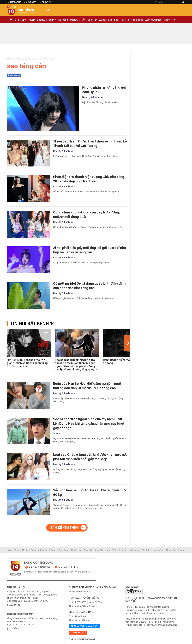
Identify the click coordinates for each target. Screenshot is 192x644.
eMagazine (16, 2)
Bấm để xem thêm (64, 528)
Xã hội (103, 20)
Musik (32, 20)
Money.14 (75, 20)
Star (17, 20)
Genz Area (31, 2)
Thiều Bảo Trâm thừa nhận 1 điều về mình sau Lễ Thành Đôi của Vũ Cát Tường (90, 144)
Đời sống (63, 20)
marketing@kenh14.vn (83, 606)
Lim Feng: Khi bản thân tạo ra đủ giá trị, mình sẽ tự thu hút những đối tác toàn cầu (27, 363)
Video (167, 20)
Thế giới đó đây (120, 550)
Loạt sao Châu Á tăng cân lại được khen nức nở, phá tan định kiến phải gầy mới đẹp (90, 457)
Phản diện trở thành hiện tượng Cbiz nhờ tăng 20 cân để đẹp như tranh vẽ (89, 179)
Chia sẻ (16, 75)
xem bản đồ (15, 605)
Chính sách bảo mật (82, 639)
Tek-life (125, 20)
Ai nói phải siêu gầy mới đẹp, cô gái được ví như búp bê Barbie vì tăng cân (90, 250)
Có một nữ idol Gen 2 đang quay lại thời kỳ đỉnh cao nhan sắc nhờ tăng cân (89, 286)
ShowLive (47, 2)
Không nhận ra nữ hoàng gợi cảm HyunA (104, 90)
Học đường (137, 20)
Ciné (24, 20)
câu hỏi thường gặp (40, 567)
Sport (54, 550)
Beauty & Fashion (47, 20)
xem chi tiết (78, 633)
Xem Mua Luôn (153, 20)
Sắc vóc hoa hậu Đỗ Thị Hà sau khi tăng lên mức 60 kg (90, 492)
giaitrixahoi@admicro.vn (84, 620)
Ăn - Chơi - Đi (90, 20)
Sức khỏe (113, 20)
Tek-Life (146, 550)
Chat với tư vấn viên (84, 626)
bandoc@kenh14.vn (68, 567)
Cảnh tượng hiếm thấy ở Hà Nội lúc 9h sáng (125, 362)
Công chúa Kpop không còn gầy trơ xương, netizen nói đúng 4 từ (86, 214)
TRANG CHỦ (11, 20)
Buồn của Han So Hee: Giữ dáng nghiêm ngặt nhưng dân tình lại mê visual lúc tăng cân (87, 386)
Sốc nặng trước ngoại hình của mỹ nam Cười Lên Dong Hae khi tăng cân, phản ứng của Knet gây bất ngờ (89, 424)
